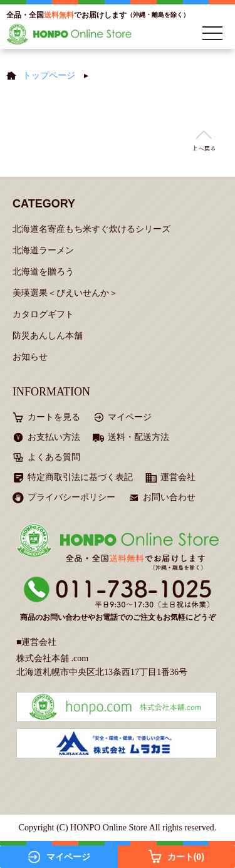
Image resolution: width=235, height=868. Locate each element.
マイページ (130, 417)
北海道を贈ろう (43, 272)
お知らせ (30, 357)
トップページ (49, 76)
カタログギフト (43, 314)
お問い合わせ (169, 497)
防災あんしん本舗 (48, 336)
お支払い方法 (54, 437)
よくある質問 (54, 457)
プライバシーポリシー (71, 497)
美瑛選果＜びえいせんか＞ (65, 293)
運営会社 (178, 477)
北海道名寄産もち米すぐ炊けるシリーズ (91, 229)
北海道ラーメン (43, 250)
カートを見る (54, 417)
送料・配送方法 (138, 437)
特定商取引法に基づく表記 (80, 477)
